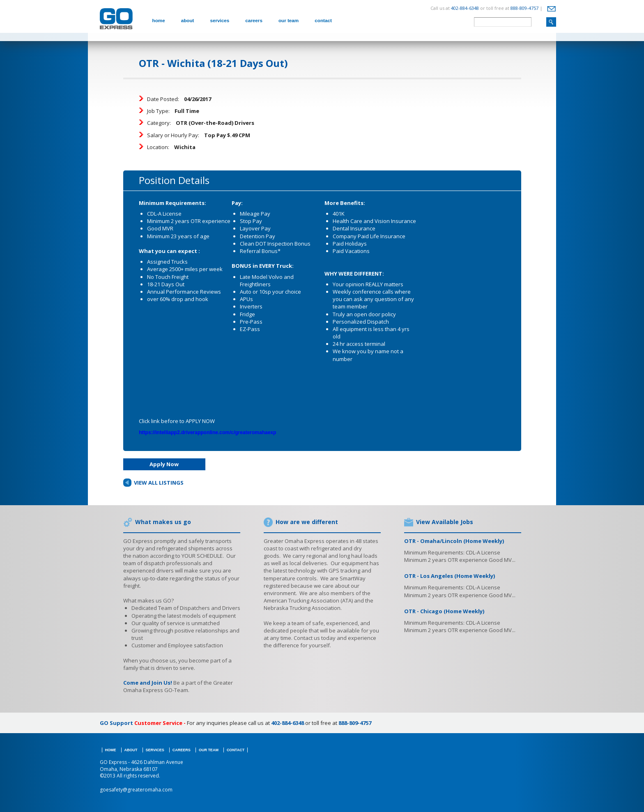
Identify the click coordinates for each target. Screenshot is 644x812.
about (188, 20)
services (220, 20)
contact (323, 20)
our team (289, 20)
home (159, 20)
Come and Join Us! (148, 683)
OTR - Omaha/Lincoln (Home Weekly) (454, 541)
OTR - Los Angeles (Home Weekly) (450, 576)
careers (254, 20)
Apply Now (164, 464)
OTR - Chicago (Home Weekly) (444, 611)
